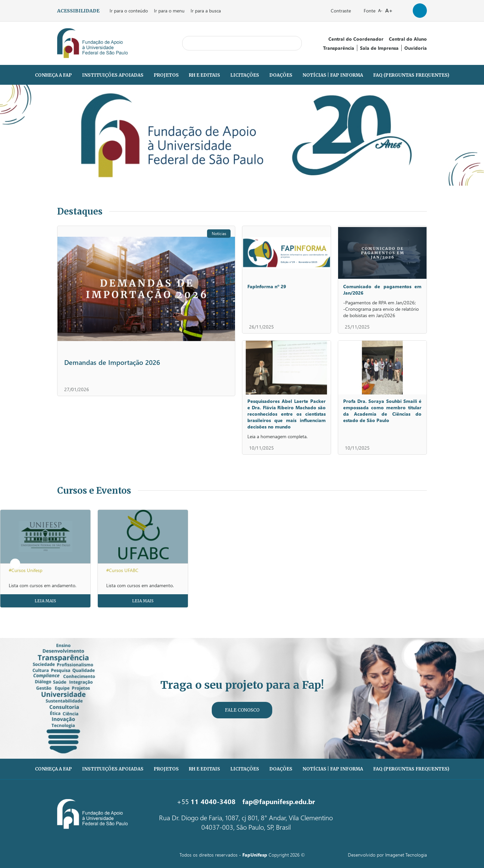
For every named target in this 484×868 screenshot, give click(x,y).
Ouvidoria (416, 48)
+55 (206, 801)
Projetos (166, 75)
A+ (389, 10)
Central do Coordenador (356, 39)
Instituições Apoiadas (113, 75)
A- (380, 11)
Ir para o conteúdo (129, 11)
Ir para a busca (206, 11)
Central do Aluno (408, 39)
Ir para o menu (169, 11)
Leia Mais (45, 601)
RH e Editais (205, 75)
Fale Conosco (242, 710)
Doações (281, 75)
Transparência (339, 48)
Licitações (245, 75)
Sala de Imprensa (379, 48)
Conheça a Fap (53, 75)
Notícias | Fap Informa (333, 75)
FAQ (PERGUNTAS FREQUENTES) (411, 75)
